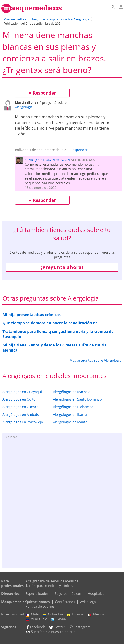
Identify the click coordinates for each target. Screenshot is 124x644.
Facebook (35, 627)
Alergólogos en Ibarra (70, 414)
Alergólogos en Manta (70, 422)
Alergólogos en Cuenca (20, 407)
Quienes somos (38, 602)
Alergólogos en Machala (72, 392)
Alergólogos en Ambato (21, 414)
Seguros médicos (68, 594)
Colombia (53, 614)
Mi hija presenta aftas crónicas (32, 315)
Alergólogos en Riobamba (73, 407)
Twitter (57, 627)
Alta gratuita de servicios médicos (52, 581)
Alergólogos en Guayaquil (23, 392)
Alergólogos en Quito (19, 399)
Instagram (80, 627)
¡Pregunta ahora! (62, 267)
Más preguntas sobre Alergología (96, 360)
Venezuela (36, 619)
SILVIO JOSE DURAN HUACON (47, 160)
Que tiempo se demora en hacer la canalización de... (52, 323)
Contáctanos (65, 602)
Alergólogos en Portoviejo (23, 422)
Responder (42, 93)
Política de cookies (40, 606)
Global (59, 619)
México (96, 614)
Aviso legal (88, 602)
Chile (32, 614)
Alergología (24, 107)
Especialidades (37, 594)
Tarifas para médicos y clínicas (49, 586)
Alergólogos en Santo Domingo (77, 399)
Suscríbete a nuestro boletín (50, 632)
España (75, 614)
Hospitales (96, 594)
